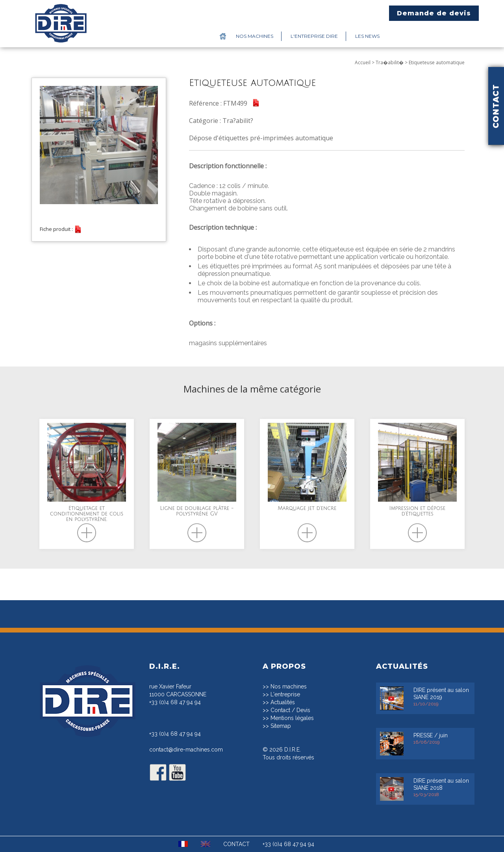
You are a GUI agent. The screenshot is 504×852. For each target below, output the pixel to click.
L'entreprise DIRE (314, 36)
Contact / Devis (290, 710)
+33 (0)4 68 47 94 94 (175, 702)
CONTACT (236, 844)
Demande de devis (434, 13)
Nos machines (255, 36)
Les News (367, 36)
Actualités (283, 702)
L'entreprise (285, 694)
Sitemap (281, 726)
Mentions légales (292, 718)
